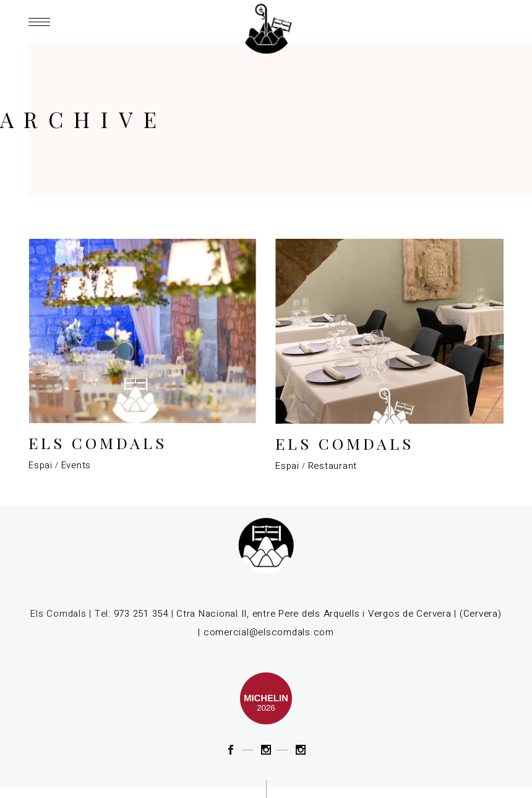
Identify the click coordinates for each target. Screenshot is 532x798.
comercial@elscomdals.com (269, 632)
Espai (41, 465)
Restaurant (333, 466)
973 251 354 (141, 614)
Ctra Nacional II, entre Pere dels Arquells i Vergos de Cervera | (316, 614)
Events (76, 465)
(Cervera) (481, 614)
